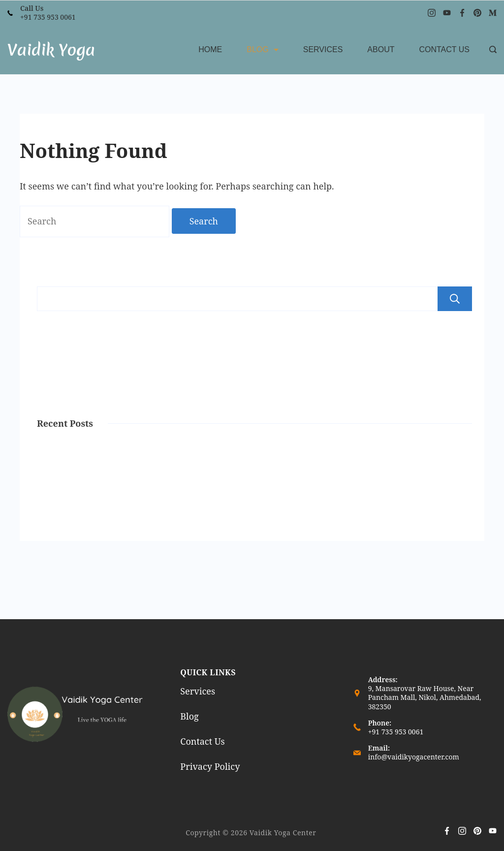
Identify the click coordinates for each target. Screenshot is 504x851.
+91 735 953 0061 (48, 17)
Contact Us (444, 49)
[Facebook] (462, 13)
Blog (262, 49)
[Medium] (493, 13)
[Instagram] (432, 13)
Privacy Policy (210, 766)
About (381, 49)
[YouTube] (447, 13)
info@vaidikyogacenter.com (414, 757)
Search (455, 299)
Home (210, 49)
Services (323, 49)
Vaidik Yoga (51, 50)
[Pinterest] (477, 13)
